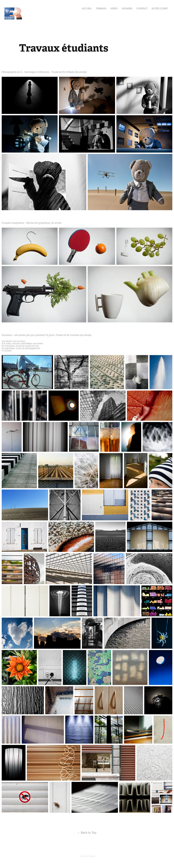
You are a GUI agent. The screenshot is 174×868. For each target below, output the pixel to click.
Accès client (160, 8)
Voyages (127, 8)
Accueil (87, 8)
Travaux (101, 8)
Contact (142, 8)
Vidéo (114, 8)
